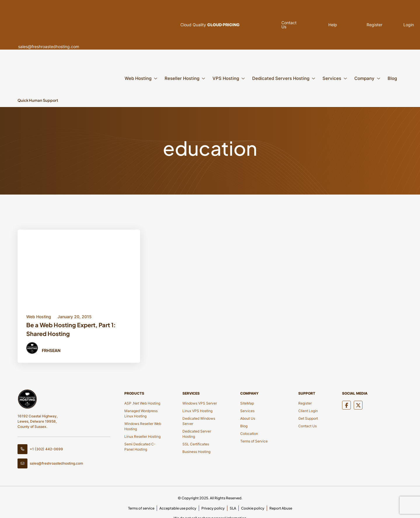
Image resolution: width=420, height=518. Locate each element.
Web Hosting (138, 78)
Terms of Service (254, 441)
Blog (392, 78)
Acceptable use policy (178, 508)
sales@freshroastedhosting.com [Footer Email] (50, 463)
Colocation (249, 434)
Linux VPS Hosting (197, 411)
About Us (248, 418)
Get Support (308, 418)
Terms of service (141, 508)
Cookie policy (253, 508)
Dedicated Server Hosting (197, 434)
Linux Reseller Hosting (142, 436)
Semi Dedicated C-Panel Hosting (140, 447)
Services (332, 78)
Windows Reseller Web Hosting (143, 426)
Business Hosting (196, 452)
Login (387, 25)
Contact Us (307, 426)
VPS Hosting (226, 78)
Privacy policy (213, 508)
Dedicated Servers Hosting (281, 78)
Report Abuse (281, 508)
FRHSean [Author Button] (51, 350)
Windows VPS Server (200, 403)
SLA (233, 508)
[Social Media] (346, 405)
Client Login (308, 411)
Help (312, 25)
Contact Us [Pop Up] (282, 25)
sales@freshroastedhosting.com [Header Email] (62, 25)
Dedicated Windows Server (199, 421)
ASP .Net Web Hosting (142, 403)
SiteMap (247, 403)
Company (364, 78)
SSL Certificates (196, 444)
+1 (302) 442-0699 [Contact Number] (40, 449)
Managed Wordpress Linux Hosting (141, 413)
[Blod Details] (79, 267)
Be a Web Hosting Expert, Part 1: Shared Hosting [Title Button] (71, 329)
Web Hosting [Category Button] (39, 317)
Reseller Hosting (182, 78)
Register (350, 25)
